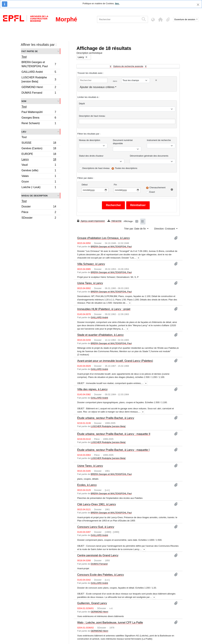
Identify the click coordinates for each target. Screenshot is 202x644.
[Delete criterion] (156, 80)
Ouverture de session (185, 19)
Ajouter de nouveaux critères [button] (97, 87)
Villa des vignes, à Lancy (92, 389)
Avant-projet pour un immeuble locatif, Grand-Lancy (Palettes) (115, 361)
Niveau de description (35, 195)
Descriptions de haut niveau (96, 168)
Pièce (39, 213)
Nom (24, 101)
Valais (39, 176)
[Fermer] (198, 5)
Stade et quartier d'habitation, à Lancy (100, 335)
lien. (117, 3)
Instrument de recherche (159, 140)
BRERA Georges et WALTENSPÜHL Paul (39, 64)
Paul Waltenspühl (39, 113)
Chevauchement (157, 188)
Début (85, 185)
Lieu (24, 132)
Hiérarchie (115, 221)
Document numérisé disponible (123, 142)
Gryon (39, 182)
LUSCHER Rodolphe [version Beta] (39, 79)
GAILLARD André (39, 72)
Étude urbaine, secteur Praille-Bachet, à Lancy (106, 418)
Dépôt (82, 104)
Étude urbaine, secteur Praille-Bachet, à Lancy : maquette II (114, 434)
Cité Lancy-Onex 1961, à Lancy (96, 504)
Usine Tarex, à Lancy (90, 283)
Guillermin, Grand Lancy (92, 603)
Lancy (39, 160)
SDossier (39, 218)
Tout (24, 57)
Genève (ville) (39, 171)
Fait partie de (30, 51)
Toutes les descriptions (126, 168)
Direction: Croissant (165, 229)
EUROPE (39, 154)
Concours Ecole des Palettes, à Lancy (100, 575)
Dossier (39, 207)
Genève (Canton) (39, 149)
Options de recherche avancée (128, 66)
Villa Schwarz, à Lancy (91, 264)
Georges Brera (39, 118)
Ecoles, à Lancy (87, 485)
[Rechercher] (118, 19)
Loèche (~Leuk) (39, 188)
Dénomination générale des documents (149, 156)
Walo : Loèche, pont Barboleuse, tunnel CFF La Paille (110, 622)
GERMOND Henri (39, 88)
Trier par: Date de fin (135, 229)
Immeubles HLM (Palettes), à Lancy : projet (104, 309)
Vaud (39, 165)
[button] (161, 20)
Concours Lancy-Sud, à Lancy (96, 527)
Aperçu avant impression (91, 221)
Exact (152, 192)
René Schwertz (39, 124)
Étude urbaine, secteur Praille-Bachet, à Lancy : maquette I (113, 450)
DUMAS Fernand (39, 93)
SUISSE (39, 143)
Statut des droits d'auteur (91, 156)
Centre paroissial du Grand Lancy (98, 555)
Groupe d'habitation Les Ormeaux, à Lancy (103, 238)
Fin (115, 185)
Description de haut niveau (92, 116)
